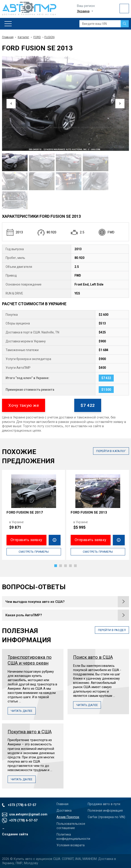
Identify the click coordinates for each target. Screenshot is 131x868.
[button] (56, 566)
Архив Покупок (68, 817)
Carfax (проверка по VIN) (106, 817)
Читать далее (22, 711)
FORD (37, 37)
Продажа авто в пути (104, 804)
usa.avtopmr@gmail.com (28, 814)
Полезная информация (105, 810)
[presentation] (11, 104)
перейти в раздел (112, 630)
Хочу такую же (24, 405)
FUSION (49, 37)
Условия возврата (71, 845)
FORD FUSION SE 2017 (25, 512)
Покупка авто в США (30, 732)
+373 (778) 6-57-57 (22, 805)
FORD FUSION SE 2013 (89, 512)
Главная (8, 37)
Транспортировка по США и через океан (30, 660)
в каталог (111, 451)
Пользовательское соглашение (71, 826)
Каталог (23, 37)
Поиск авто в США (93, 657)
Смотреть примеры (34, 552)
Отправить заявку (26, 540)
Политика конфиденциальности (71, 837)
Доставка (64, 810)
